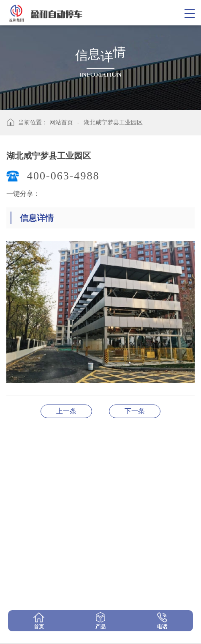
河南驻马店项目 (135, 411)
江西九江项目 (66, 411)
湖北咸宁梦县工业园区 (113, 122)
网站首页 (61, 122)
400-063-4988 (63, 176)
